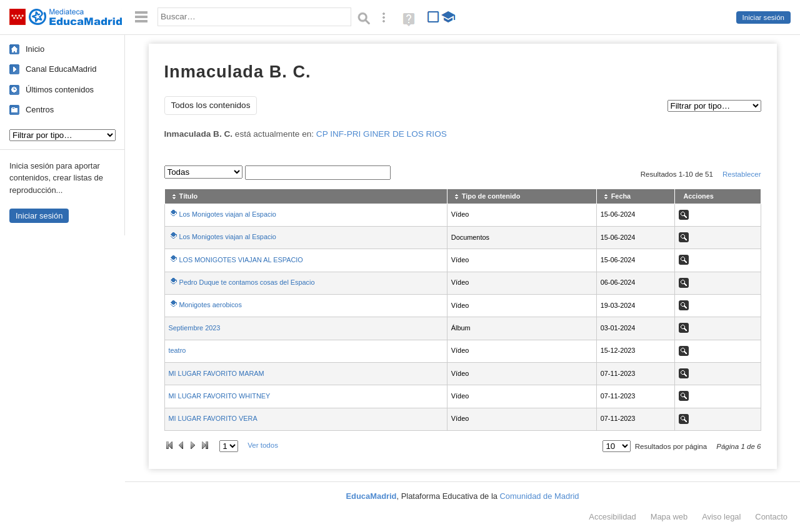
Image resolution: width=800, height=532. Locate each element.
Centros (40, 110)
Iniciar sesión (763, 17)
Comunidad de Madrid (540, 496)
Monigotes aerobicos (211, 305)
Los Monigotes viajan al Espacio (228, 214)
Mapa (669, 517)
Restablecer (742, 174)
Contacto (771, 517)
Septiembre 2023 (195, 328)
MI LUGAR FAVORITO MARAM (217, 373)
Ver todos (263, 445)
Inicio (35, 49)
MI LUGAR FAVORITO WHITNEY (220, 396)
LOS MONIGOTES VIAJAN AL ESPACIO (241, 260)
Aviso (721, 517)
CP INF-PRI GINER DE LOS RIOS (382, 134)
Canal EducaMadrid (61, 69)
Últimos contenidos (60, 90)
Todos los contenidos (211, 105)
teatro (177, 350)
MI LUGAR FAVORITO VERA (213, 418)
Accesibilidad (612, 517)
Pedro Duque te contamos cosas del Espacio (247, 282)
